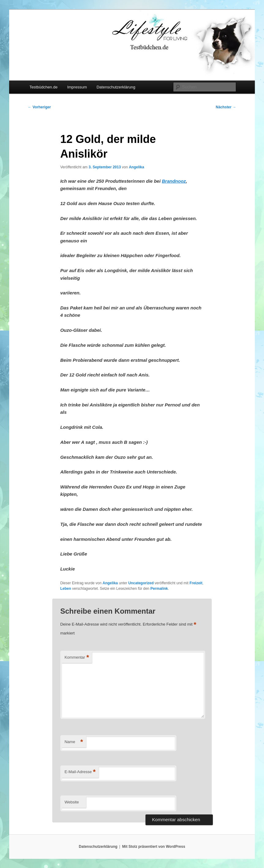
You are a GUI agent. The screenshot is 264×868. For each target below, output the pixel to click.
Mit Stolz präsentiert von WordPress (154, 847)
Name (74, 742)
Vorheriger (39, 107)
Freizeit (196, 583)
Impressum (77, 87)
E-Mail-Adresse (80, 772)
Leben (66, 589)
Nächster (226, 107)
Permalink (159, 589)
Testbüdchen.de (43, 87)
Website (72, 802)
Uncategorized (141, 583)
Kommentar (77, 658)
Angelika (137, 167)
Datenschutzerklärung (116, 87)
